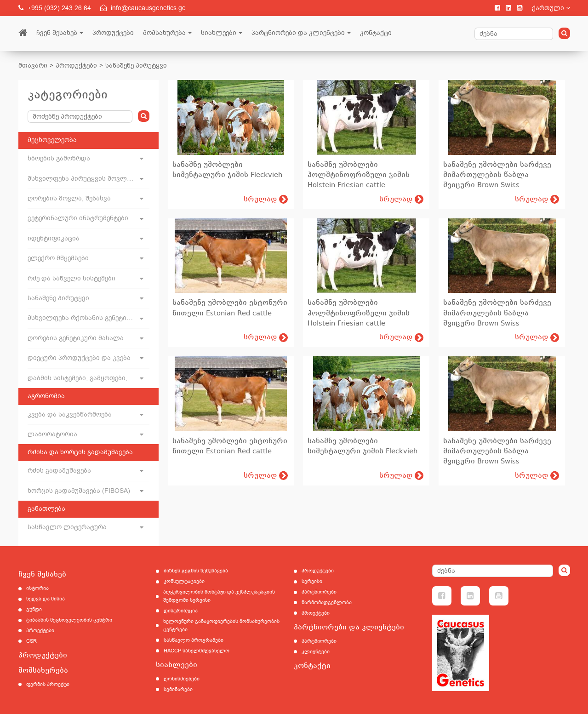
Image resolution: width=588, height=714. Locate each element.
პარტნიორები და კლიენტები (298, 33)
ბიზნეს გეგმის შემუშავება (196, 571)
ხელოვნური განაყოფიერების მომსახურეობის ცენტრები (221, 625)
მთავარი (33, 66)
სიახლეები (219, 33)
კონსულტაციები (184, 581)
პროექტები (40, 631)
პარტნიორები (319, 592)
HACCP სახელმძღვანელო (197, 651)
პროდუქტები (113, 33)
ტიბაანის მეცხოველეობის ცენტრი (69, 620)
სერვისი (312, 581)
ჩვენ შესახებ (57, 33)
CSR (31, 641)
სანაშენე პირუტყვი (136, 66)
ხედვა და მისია (46, 599)
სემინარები (178, 689)
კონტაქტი (376, 33)
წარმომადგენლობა (327, 603)
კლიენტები (316, 652)
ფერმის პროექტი (48, 684)
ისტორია (37, 588)
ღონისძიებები (182, 679)
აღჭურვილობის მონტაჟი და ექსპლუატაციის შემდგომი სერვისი (219, 596)
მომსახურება (164, 33)
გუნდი (34, 609)
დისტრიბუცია (181, 611)
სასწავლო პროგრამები (194, 640)
